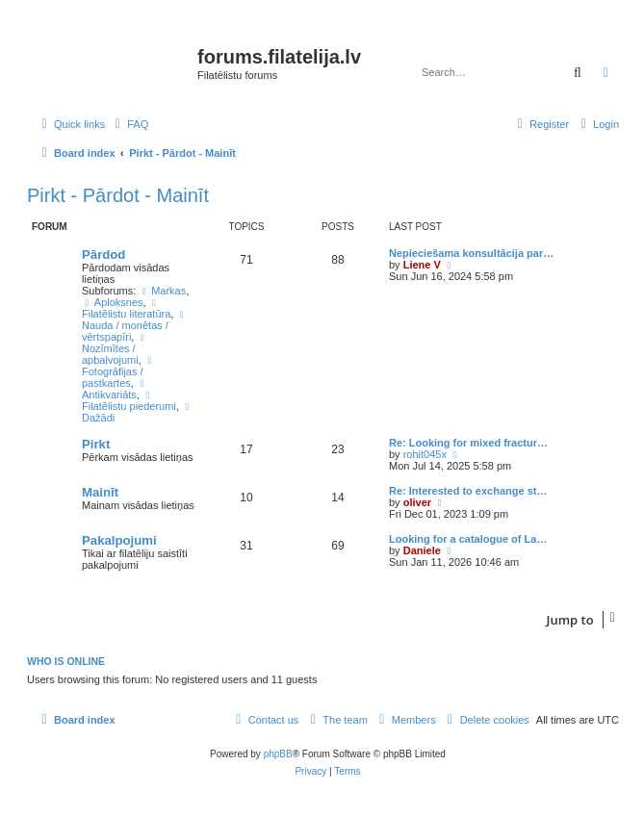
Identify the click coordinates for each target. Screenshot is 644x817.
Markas (162, 291)
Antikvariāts (116, 390)
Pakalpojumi (119, 540)
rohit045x (425, 454)
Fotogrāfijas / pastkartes (119, 372)
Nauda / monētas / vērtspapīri (135, 326)
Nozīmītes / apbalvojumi (116, 349)
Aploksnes (113, 302)
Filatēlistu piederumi (129, 401)
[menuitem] (129, 124)
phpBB (278, 754)
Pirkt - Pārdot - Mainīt (118, 195)
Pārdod (103, 255)
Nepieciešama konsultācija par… (471, 253)
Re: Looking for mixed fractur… (468, 443)
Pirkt (96, 444)
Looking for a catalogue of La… (468, 539)
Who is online (66, 661)
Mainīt (100, 492)
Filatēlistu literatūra (126, 309)
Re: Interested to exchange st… (468, 491)
